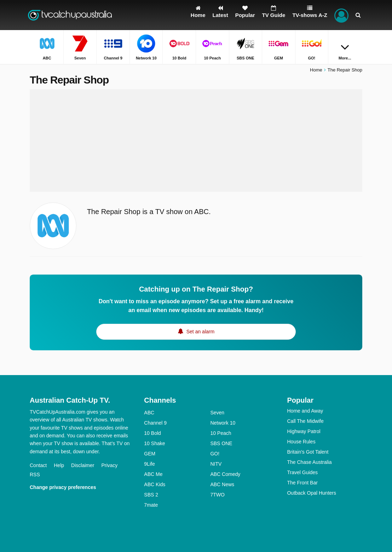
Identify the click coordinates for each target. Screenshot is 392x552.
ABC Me (153, 474)
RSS (35, 475)
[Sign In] (341, 15)
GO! (215, 454)
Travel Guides (302, 472)
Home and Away (305, 411)
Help (59, 465)
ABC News (222, 484)
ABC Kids (155, 484)
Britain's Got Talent (308, 452)
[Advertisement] (196, 140)
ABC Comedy (225, 474)
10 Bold (152, 433)
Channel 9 (155, 423)
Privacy (109, 465)
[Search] (358, 15)
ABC (149, 413)
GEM (150, 454)
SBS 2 (151, 495)
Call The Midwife (305, 421)
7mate (151, 505)
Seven (217, 413)
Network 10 (223, 423)
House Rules (301, 442)
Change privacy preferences (63, 487)
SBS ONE (221, 443)
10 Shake (154, 443)
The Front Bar (302, 483)
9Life (149, 464)
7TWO (217, 495)
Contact (38, 465)
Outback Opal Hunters (312, 493)
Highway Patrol (304, 431)
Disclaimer (83, 465)
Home (316, 70)
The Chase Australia (309, 462)
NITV (216, 464)
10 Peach (221, 433)
